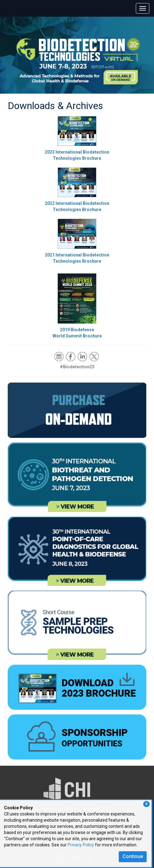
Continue (133, 856)
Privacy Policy (81, 845)
